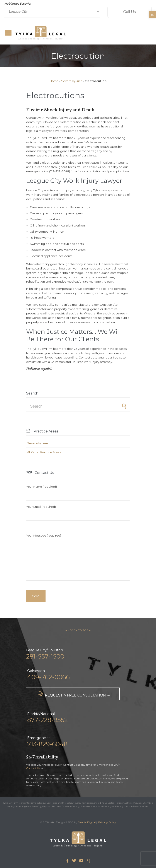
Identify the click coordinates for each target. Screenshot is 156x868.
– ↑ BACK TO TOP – (78, 630)
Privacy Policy (107, 822)
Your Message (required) (78, 558)
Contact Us (33, 768)
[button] (152, 15)
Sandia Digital (87, 822)
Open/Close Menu (8, 33)
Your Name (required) (78, 492)
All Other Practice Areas (44, 452)
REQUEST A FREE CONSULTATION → (73, 694)
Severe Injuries (72, 81)
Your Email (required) (78, 513)
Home (54, 81)
